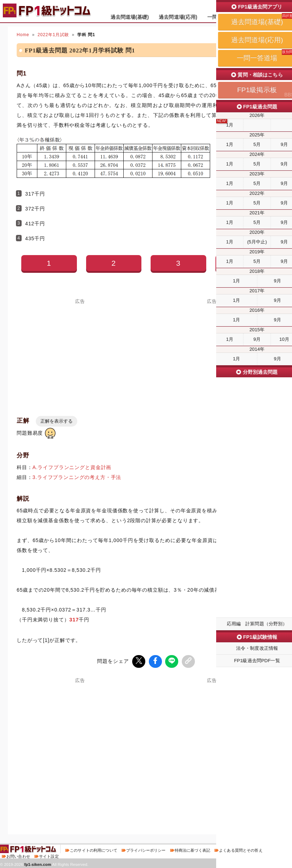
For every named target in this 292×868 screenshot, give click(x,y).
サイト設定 (49, 855)
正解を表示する (57, 421)
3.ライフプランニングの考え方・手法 (77, 477)
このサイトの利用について (94, 849)
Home (23, 35)
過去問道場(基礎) (130, 17)
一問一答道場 (222, 17)
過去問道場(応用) (178, 17)
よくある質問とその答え (241, 849)
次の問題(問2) (249, 812)
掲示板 (255, 17)
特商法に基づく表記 (192, 849)
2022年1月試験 (53, 35)
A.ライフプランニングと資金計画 (72, 467)
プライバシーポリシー (146, 849)
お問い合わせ (18, 855)
